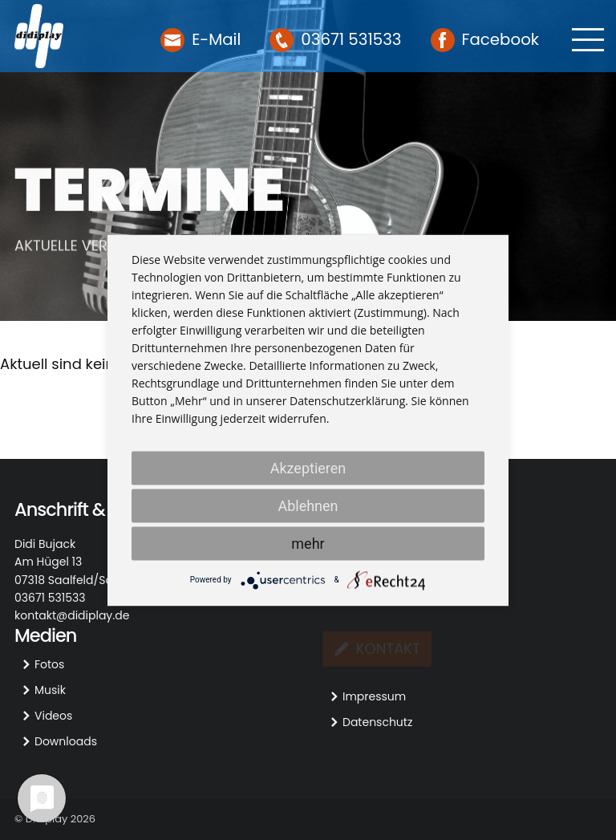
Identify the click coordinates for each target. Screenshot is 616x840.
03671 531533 (351, 39)
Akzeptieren (308, 467)
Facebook (501, 39)
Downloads (66, 741)
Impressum (374, 696)
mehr (308, 543)
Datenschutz (377, 722)
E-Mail (216, 39)
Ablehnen (308, 505)
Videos (53, 716)
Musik (50, 690)
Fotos (49, 664)
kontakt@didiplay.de (72, 615)
